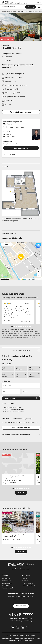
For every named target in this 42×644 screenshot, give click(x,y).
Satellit (7, 244)
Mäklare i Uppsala (12, 154)
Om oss (25, 578)
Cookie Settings (28, 641)
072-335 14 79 (10, 132)
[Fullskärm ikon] (39, 220)
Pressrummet (27, 583)
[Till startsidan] (14, 2)
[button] (39, 7)
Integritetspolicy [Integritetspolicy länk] (7, 639)
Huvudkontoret (7, 586)
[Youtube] (18, 628)
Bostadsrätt (22, 11)
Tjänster (25, 581)
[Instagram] (23, 628)
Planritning (8, 60)
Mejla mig (8, 134)
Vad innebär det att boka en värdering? (16, 435)
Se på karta (8, 57)
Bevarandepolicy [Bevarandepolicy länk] (18, 639)
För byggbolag (7, 583)
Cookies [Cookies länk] (37, 639)
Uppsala (13, 11)
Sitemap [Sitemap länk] (20, 641)
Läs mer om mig (10, 137)
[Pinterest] (28, 628)
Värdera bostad (7, 588)
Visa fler (21, 493)
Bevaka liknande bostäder (21, 112)
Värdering (31, 7)
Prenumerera (21, 606)
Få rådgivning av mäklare (21, 428)
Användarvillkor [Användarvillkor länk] (29, 639)
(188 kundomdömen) (13, 127)
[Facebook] (13, 628)
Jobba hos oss (27, 586)
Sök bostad (5, 7)
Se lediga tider (10, 398)
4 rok (29, 11)
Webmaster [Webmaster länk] (13, 641)
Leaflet (24, 279)
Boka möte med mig (21, 148)
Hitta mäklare (6, 581)
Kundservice (6, 578)
